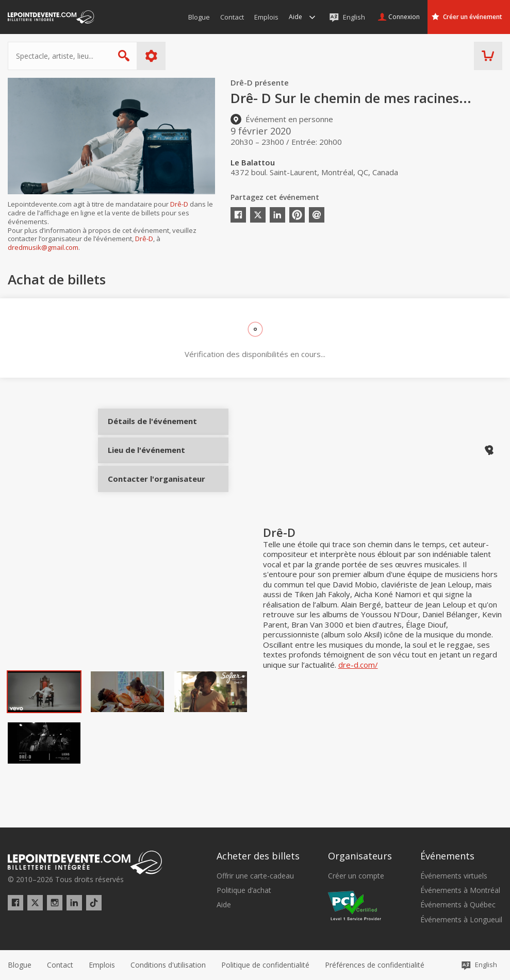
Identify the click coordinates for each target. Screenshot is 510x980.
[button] (375, 965)
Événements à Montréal (460, 890)
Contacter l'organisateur (146, 499)
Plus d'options (151, 56)
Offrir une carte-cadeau (255, 876)
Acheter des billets (258, 856)
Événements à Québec (458, 905)
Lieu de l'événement (146, 464)
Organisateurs (360, 856)
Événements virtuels (454, 876)
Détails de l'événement (146, 430)
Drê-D (179, 204)
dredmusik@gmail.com (43, 247)
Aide (224, 905)
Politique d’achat (244, 890)
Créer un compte (356, 876)
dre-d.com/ (358, 692)
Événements (447, 856)
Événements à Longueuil (461, 920)
